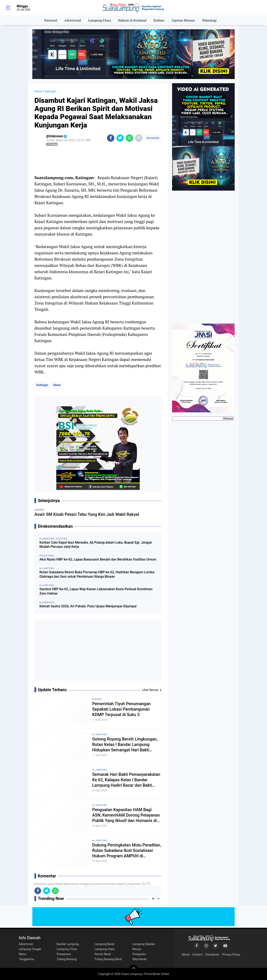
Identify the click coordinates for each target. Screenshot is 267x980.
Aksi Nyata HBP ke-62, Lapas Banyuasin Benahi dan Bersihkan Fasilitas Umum (98, 559)
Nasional (51, 20)
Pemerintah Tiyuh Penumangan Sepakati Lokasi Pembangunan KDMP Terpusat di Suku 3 (121, 709)
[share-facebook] (111, 138)
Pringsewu (139, 954)
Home (38, 91)
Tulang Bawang (67, 959)
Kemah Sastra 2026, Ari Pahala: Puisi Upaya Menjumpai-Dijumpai (88, 606)
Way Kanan (140, 959)
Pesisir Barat (103, 954)
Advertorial (73, 20)
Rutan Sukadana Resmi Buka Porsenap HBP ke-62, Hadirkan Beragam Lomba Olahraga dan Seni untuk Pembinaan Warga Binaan (97, 574)
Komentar (153, 138)
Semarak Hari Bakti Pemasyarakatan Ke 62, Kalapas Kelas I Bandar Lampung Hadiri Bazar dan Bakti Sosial (126, 780)
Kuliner (159, 20)
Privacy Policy (231, 955)
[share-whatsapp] (129, 138)
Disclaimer (212, 955)
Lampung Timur (67, 949)
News (57, 385)
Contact (197, 955)
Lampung (101, 735)
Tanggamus (26, 959)
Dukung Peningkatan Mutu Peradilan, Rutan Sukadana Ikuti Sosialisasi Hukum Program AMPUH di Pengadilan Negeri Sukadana (127, 851)
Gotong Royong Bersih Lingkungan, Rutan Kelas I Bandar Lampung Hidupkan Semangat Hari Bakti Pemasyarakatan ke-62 (125, 745)
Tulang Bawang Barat (108, 959)
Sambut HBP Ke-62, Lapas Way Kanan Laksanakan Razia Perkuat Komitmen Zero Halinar (96, 591)
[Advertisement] (98, 652)
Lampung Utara (100, 20)
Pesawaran (64, 954)
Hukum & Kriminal (132, 20)
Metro (23, 954)
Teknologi (209, 20)
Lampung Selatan (144, 944)
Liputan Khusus (183, 20)
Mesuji (137, 949)
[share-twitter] (120, 138)
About (186, 955)
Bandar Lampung (68, 944)
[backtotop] (133, 969)
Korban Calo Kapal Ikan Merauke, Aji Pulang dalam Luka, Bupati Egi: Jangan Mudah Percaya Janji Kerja (96, 545)
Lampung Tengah (30, 949)
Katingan (42, 385)
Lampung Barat (104, 944)
